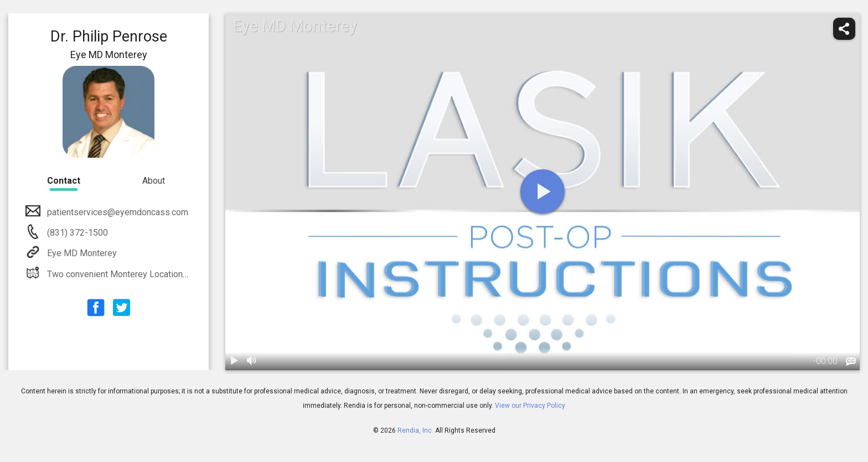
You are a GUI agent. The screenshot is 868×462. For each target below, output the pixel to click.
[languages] (851, 362)
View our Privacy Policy (530, 406)
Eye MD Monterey (81, 253)
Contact (64, 181)
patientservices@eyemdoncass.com (117, 212)
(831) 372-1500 (76, 233)
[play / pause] (234, 361)
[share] (844, 29)
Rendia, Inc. (415, 430)
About (154, 181)
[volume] (252, 361)
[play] (542, 191)
